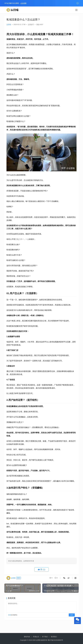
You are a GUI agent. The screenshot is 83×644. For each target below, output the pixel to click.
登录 (10, 615)
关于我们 (45, 637)
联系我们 (54, 637)
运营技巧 (31, 25)
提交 (72, 615)
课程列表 (27, 637)
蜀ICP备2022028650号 (55, 640)
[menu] (76, 10)
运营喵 (9, 25)
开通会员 (36, 637)
